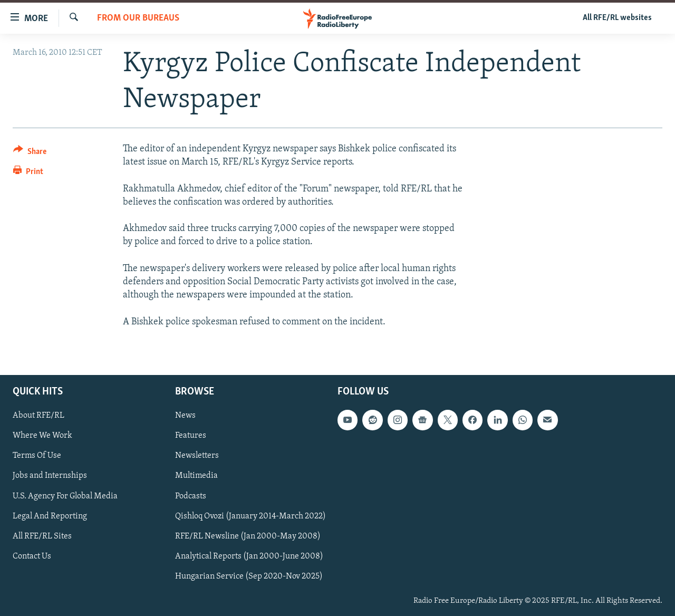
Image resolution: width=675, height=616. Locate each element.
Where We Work (42, 436)
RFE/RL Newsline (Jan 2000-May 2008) (248, 536)
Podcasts (191, 496)
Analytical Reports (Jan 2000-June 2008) (249, 556)
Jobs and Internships (50, 476)
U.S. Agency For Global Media (65, 496)
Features (191, 436)
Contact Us (32, 556)
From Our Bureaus (138, 18)
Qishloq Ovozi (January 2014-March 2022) (250, 516)
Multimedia (196, 476)
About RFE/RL (38, 416)
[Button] (30, 153)
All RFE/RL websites (617, 18)
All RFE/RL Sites (42, 536)
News (185, 416)
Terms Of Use (37, 456)
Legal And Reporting (50, 516)
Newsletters (197, 456)
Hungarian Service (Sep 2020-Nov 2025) (249, 576)
